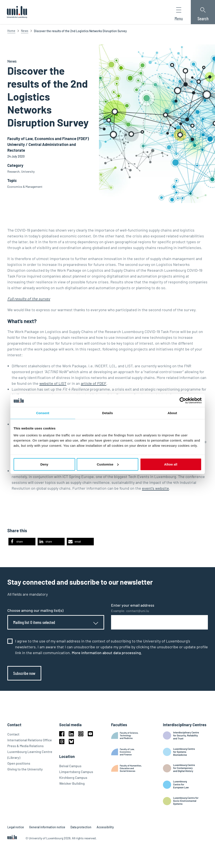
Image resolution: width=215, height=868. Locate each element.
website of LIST (53, 383)
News (25, 31)
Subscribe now (24, 673)
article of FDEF (94, 383)
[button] (22, 542)
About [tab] (172, 413)
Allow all (171, 464)
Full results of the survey (29, 299)
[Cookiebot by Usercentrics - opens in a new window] (183, 401)
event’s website (155, 488)
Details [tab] (108, 413)
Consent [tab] (43, 413)
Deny (44, 464)
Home (11, 31)
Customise (108, 464)
